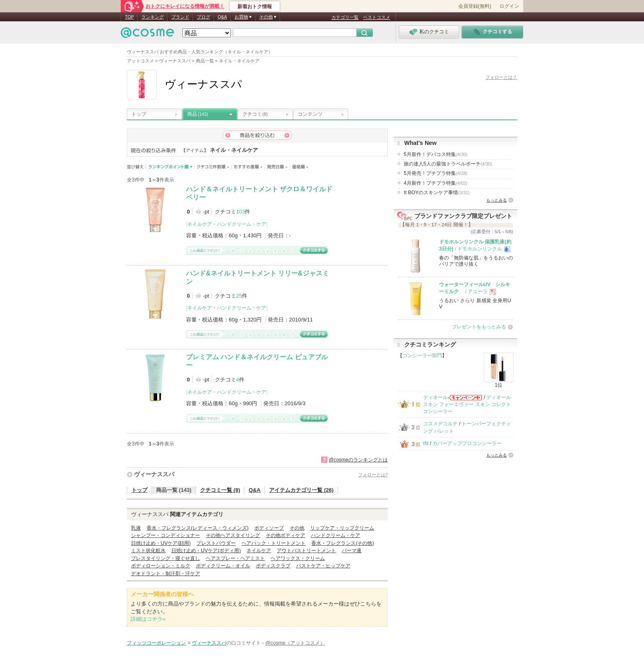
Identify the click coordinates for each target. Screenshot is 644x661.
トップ (139, 114)
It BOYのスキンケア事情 (437, 193)
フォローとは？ (501, 77)
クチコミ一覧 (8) (220, 490)
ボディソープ (269, 528)
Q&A (222, 17)
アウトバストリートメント (306, 551)
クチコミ (255, 114)
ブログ (204, 17)
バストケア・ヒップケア (323, 566)
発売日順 (277, 167)
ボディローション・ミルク (161, 566)
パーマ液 (352, 551)
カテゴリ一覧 (345, 17)
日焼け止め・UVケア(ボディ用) (206, 551)
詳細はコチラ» (148, 619)
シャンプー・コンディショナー (166, 535)
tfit (426, 443)
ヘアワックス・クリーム (298, 558)
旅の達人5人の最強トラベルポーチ (448, 164)
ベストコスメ (377, 17)
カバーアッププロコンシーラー (467, 443)
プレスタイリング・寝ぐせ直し (166, 558)
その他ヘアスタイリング (233, 535)
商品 (198, 114)
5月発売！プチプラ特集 (436, 173)
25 (239, 296)
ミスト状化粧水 (148, 551)
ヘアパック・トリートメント (274, 543)
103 (241, 212)
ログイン (509, 6)
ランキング (153, 17)
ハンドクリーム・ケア (241, 224)
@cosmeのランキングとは (358, 460)
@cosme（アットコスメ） (295, 643)
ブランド (180, 17)
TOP (129, 17)
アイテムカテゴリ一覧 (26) (301, 490)
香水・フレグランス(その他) (343, 543)
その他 (297, 528)
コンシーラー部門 (422, 356)
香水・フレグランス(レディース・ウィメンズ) (198, 528)
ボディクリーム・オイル (223, 566)
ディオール (435, 397)
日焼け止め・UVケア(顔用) (161, 543)
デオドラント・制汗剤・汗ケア (166, 574)
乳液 (136, 528)
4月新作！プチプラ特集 (436, 183)
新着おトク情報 (255, 7)
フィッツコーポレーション (156, 643)
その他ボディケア (285, 535)
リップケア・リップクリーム (342, 528)
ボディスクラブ (273, 566)
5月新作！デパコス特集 (436, 154)
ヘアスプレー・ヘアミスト (235, 558)
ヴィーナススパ (154, 474)
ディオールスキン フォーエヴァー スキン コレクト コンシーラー (467, 405)
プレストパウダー (216, 543)
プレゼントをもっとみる (479, 327)
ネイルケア (200, 224)
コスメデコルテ (440, 424)
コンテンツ (310, 114)
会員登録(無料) (475, 6)
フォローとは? (373, 475)
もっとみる (497, 200)
